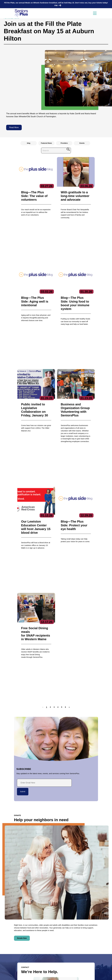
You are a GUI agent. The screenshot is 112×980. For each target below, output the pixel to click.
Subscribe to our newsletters (57, 946)
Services (77, 919)
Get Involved (48, 935)
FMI (57, 5)
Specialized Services (81, 942)
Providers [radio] (64, 143)
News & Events (20, 946)
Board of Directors (50, 927)
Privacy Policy (40, 976)
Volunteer (18, 955)
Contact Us (29, 884)
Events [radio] (82, 143)
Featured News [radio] (46, 143)
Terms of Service (71, 976)
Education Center (80, 931)
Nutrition (76, 938)
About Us (48, 919)
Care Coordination (80, 924)
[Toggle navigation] (95, 13)
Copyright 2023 (55, 976)
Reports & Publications (52, 931)
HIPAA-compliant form (33, 878)
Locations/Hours (21, 964)
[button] (50, 551)
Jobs (16, 950)
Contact (20, 919)
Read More (14, 127)
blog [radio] (29, 143)
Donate (17, 959)
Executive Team (49, 924)
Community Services (81, 927)
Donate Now (22, 782)
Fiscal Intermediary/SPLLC (83, 935)
